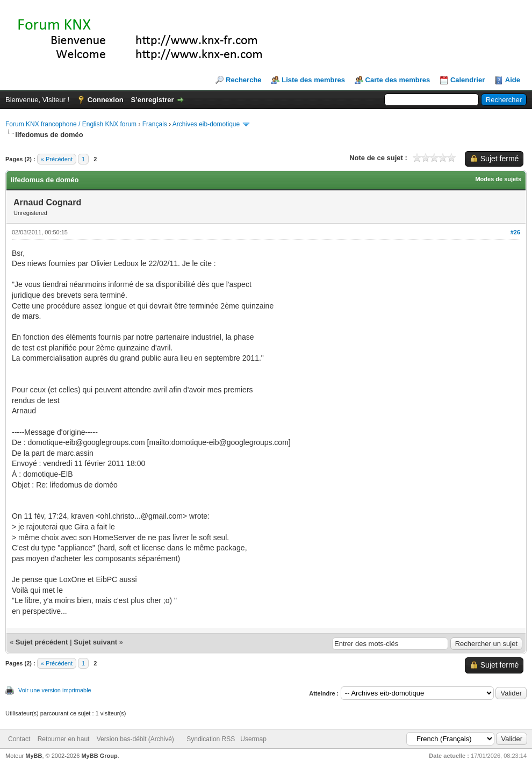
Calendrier (468, 80)
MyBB (34, 756)
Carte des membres (398, 80)
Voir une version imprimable (55, 690)
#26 (515, 232)
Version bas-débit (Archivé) (135, 739)
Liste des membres (313, 80)
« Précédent (57, 159)
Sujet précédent (42, 642)
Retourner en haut (64, 739)
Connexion (106, 100)
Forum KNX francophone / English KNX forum (71, 124)
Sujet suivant (95, 642)
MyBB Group (99, 756)
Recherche (243, 80)
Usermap (253, 739)
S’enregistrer (152, 100)
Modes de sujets (498, 179)
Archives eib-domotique (206, 124)
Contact (19, 739)
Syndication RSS (211, 739)
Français (155, 124)
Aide (513, 80)
